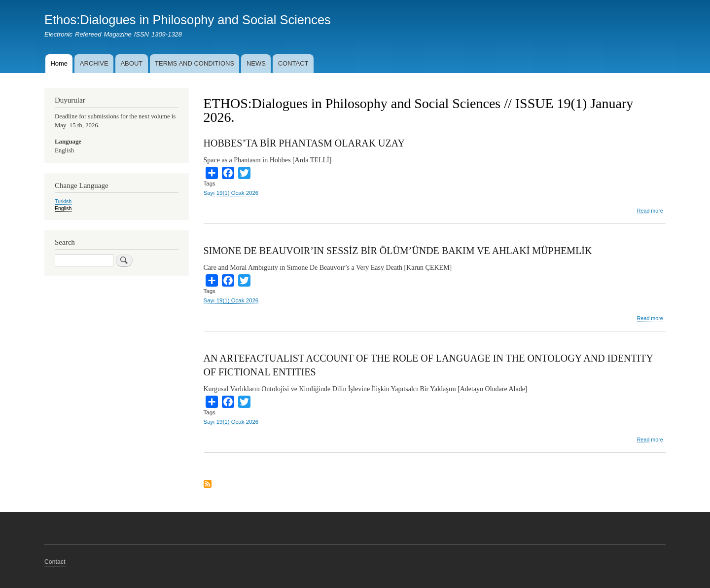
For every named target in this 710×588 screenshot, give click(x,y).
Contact (55, 562)
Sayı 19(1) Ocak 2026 (231, 193)
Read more (650, 211)
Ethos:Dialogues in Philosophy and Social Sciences (188, 20)
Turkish (63, 201)
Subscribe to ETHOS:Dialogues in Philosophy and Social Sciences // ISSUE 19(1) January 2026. (208, 485)
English (63, 208)
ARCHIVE (94, 63)
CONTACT (293, 63)
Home (59, 63)
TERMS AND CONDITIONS (195, 63)
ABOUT (131, 63)
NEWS (256, 63)
